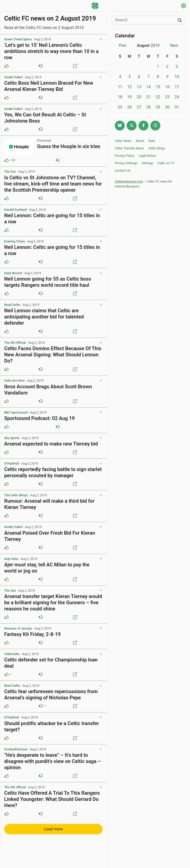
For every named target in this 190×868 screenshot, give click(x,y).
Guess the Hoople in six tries (69, 146)
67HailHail (12, 463)
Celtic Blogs (157, 148)
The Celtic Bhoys (16, 495)
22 (158, 97)
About (140, 141)
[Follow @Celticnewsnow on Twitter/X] (132, 126)
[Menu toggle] (6, 6)
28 (148, 107)
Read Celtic (12, 305)
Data (152, 141)
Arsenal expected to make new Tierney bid (51, 444)
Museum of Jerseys (18, 628)
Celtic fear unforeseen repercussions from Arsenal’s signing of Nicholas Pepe (51, 695)
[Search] (145, 20)
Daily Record (13, 273)
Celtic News (123, 141)
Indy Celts (11, 559)
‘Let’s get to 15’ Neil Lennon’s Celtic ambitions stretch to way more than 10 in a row (51, 51)
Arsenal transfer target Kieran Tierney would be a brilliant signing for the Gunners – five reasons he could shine (53, 603)
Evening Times (14, 241)
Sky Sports (12, 438)
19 (129, 97)
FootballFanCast (16, 749)
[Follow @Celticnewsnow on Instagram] (155, 126)
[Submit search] (180, 21)
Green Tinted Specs (18, 39)
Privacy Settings (126, 163)
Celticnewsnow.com (129, 181)
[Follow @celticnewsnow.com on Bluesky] (120, 126)
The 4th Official (15, 343)
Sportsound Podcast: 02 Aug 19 (39, 418)
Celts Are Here (14, 381)
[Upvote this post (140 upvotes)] (7, 160)
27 (139, 107)
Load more (54, 829)
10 (177, 77)
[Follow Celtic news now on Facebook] (143, 126)
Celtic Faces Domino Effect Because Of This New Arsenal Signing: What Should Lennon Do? (53, 355)
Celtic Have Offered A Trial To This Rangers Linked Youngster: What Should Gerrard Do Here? (52, 799)
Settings (147, 163)
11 (120, 87)
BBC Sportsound (16, 412)
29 (158, 107)
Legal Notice (147, 156)
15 (158, 87)
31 (177, 107)
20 (139, 97)
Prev (123, 45)
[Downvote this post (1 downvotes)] (41, 706)
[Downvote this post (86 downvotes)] (58, 160)
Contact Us (123, 171)
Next (174, 45)
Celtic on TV (166, 163)
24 (177, 97)
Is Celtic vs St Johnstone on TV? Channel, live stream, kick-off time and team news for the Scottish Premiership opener (53, 184)
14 (148, 87)
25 (120, 107)
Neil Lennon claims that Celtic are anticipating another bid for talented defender (44, 317)
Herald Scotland (15, 210)
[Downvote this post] (41, 66)
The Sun (10, 171)
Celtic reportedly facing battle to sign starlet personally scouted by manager (53, 472)
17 (177, 87)
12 (129, 87)
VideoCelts (12, 654)
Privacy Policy (125, 156)
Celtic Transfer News (129, 148)
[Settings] (184, 6)
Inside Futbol (13, 77)
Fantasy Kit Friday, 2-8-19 (32, 634)
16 (167, 87)
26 (129, 107)
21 (148, 97)
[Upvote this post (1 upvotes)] (7, 674)
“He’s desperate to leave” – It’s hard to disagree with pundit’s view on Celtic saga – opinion (52, 761)
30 (167, 107)
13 (139, 87)
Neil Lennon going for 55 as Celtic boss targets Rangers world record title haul (48, 282)
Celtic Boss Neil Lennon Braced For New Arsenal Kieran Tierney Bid (49, 86)
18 (120, 97)
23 (167, 97)
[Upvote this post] (7, 66)
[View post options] (101, 39)
